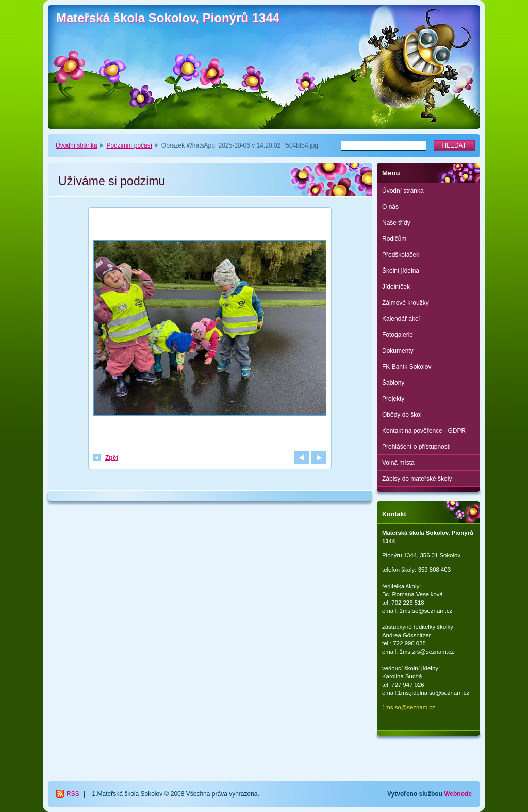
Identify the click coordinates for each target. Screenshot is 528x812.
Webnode (458, 794)
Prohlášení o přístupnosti (416, 447)
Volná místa (398, 463)
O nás (390, 207)
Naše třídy (396, 223)
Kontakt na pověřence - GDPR (424, 431)
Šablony (393, 383)
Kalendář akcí (401, 319)
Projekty (393, 399)
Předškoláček (401, 255)
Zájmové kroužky (406, 303)
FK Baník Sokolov (407, 367)
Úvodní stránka (77, 145)
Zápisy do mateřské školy (417, 479)
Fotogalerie (398, 335)
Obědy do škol (402, 415)
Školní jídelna (401, 271)
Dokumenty (398, 351)
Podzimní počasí (129, 145)
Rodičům (394, 239)
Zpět (112, 458)
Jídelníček (396, 287)
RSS (73, 794)
